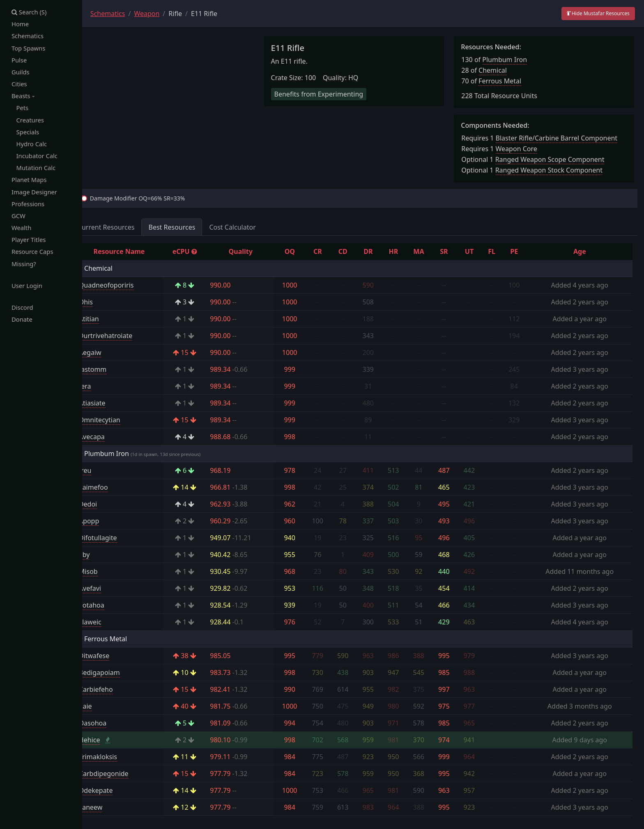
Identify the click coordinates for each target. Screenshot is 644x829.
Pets (20, 109)
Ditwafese (112, 656)
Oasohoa (111, 723)
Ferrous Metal (506, 81)
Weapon (165, 14)
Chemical (499, 70)
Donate (22, 322)
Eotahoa (110, 605)
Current (124, 227)
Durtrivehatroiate (124, 336)
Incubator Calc (35, 157)
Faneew (109, 807)
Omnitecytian (118, 420)
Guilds (21, 73)
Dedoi (106, 504)
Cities (19, 85)
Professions (28, 206)
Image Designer (35, 194)
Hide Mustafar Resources (598, 13)
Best (190, 227)
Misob (106, 571)
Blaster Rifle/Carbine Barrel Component (562, 138)
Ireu (103, 470)
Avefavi (108, 588)
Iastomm (111, 369)
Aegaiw (108, 352)
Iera (103, 386)
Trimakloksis (116, 757)
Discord (22, 311)
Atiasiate (110, 403)
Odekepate (114, 790)
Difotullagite (116, 538)
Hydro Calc (30, 145)
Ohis (104, 302)
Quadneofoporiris (124, 285)
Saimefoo (112, 487)
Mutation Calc (34, 170)
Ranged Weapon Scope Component (556, 159)
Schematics (28, 36)
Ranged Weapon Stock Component (555, 170)
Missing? (24, 267)
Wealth (22, 230)
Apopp (107, 521)
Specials (25, 133)
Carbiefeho (114, 689)
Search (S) (29, 12)
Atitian (107, 319)
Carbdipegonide (122, 774)
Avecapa (110, 437)
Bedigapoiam (117, 672)
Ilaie (103, 706)
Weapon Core (522, 149)
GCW (18, 218)
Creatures (28, 121)
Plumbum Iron (511, 60)
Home (20, 24)
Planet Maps (29, 182)
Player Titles (29, 242)
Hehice (108, 740)
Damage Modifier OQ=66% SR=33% (156, 198)
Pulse (19, 60)
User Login (27, 288)
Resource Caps (33, 254)
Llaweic (108, 622)
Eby (102, 555)
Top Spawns (29, 48)
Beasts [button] (23, 97)
